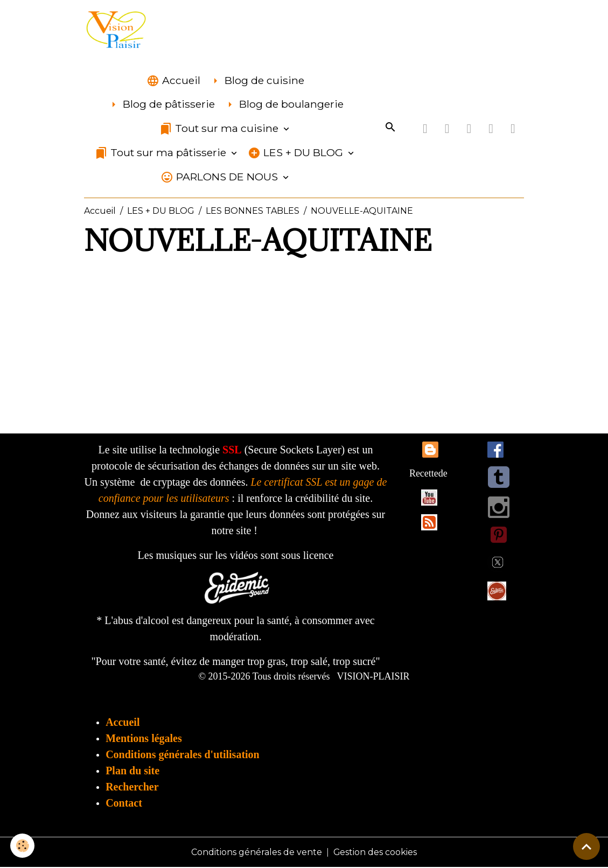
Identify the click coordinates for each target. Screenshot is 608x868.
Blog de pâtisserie (161, 105)
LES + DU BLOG (297, 153)
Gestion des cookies (375, 853)
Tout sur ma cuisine (220, 129)
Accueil (173, 81)
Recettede (428, 474)
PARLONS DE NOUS (221, 177)
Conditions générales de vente (257, 853)
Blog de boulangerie (284, 105)
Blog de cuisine (257, 81)
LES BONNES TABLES (253, 211)
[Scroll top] (586, 846)
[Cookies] (23, 846)
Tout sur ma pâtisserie (162, 153)
